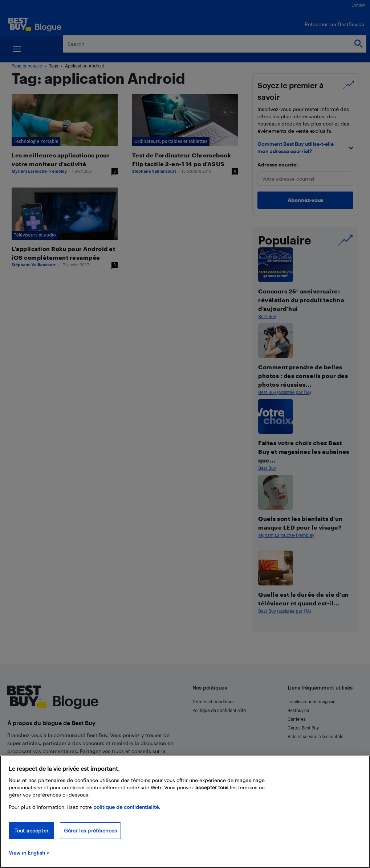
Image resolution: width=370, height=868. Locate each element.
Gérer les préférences (90, 830)
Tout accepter (31, 830)
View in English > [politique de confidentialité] (29, 853)
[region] (185, 812)
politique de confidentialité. (127, 807)
